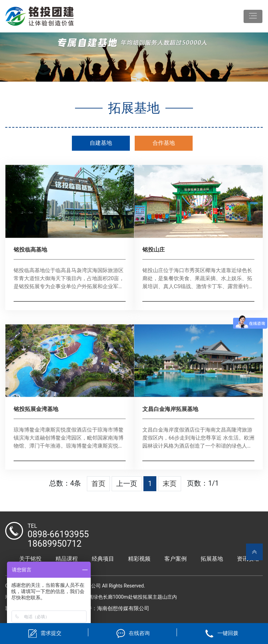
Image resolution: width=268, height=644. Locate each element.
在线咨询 (139, 633)
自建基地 (101, 143)
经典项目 (103, 559)
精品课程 (67, 559)
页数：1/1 (203, 483)
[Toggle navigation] (253, 16)
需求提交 (51, 633)
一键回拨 (228, 633)
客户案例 (176, 559)
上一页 (127, 484)
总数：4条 (65, 483)
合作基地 (164, 143)
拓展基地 (212, 559)
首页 (98, 484)
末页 (170, 484)
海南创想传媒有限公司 (123, 608)
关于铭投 (30, 559)
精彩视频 (139, 559)
